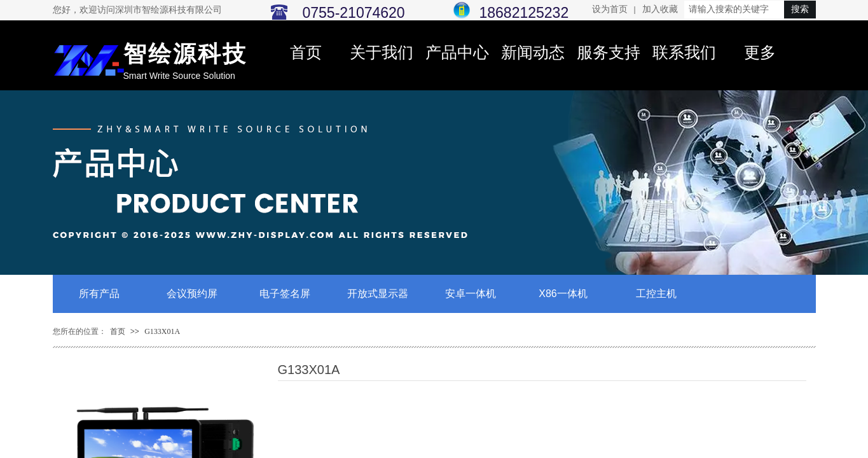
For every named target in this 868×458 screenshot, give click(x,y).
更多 (760, 52)
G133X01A (162, 331)
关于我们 (382, 52)
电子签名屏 (285, 294)
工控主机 (656, 294)
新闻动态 (533, 52)
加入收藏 (660, 9)
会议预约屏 (192, 294)
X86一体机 (563, 294)
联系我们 (684, 52)
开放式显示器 (378, 294)
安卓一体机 (471, 294)
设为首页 (610, 9)
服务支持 (609, 52)
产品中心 (457, 52)
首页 (306, 52)
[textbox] (734, 10)
